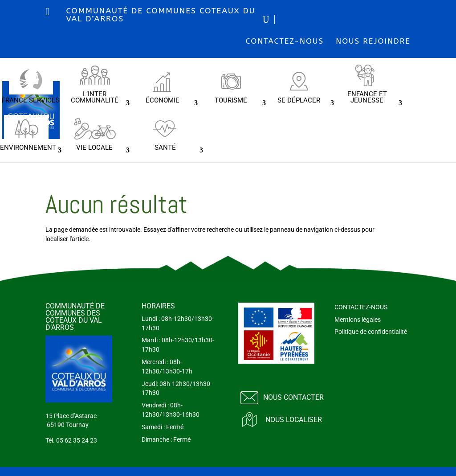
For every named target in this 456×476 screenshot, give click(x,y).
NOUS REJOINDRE (373, 41)
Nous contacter (293, 397)
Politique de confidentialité (371, 332)
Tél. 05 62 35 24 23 (71, 440)
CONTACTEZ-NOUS (285, 41)
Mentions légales (358, 320)
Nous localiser (294, 420)
